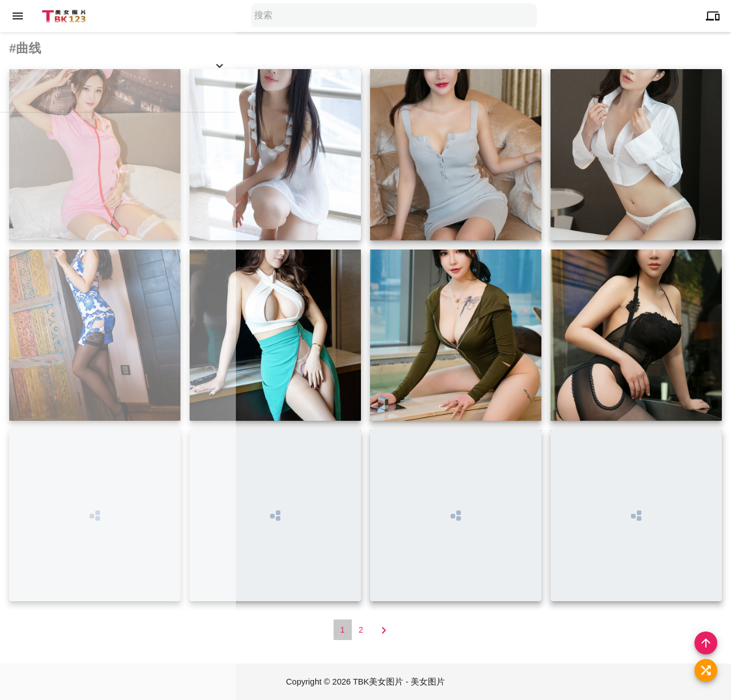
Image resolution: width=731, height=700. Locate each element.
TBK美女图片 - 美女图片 (400, 681)
